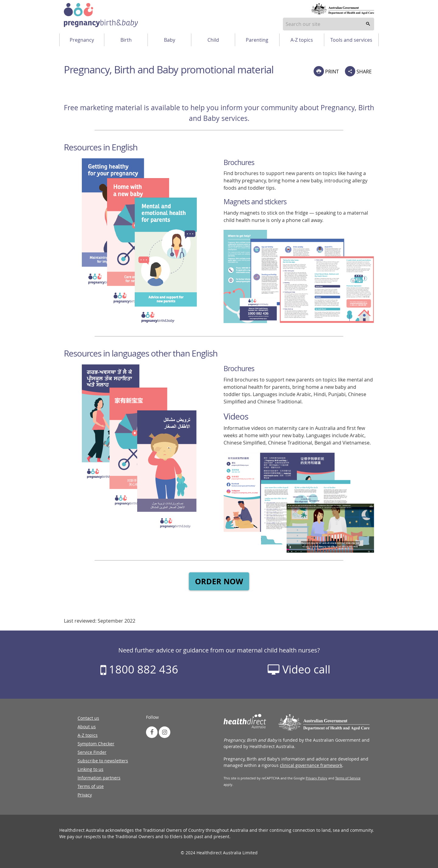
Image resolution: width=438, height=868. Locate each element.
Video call (299, 669)
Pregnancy (82, 40)
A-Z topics (302, 40)
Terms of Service (348, 778)
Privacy (85, 795)
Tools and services (351, 40)
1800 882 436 (139, 669)
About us (87, 727)
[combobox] (328, 24)
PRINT (326, 71)
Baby (170, 40)
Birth (126, 40)
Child (213, 40)
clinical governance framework (311, 765)
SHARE (358, 71)
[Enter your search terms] (328, 24)
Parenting (257, 40)
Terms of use (91, 786)
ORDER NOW (219, 581)
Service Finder (92, 752)
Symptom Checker (96, 744)
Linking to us (90, 769)
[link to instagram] (165, 732)
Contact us (88, 718)
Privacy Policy (316, 778)
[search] (368, 24)
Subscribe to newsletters (103, 761)
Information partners (99, 778)
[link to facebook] (152, 732)
